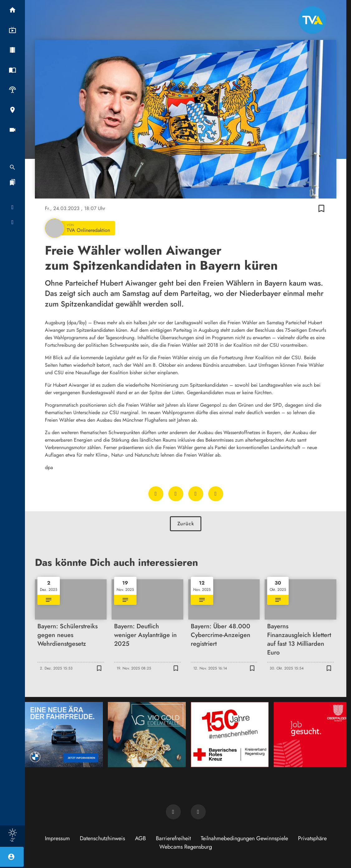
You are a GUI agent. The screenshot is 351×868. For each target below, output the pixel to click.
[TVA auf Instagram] (198, 812)
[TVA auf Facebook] (173, 812)
